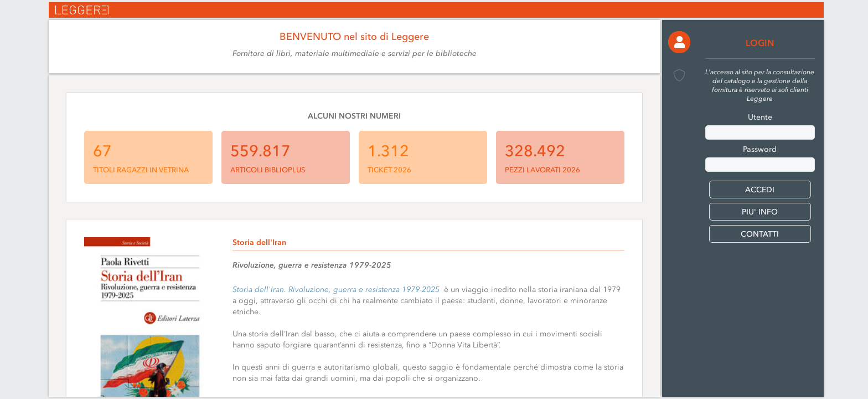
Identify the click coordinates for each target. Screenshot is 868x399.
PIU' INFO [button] (760, 212)
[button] (679, 42)
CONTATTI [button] (760, 234)
